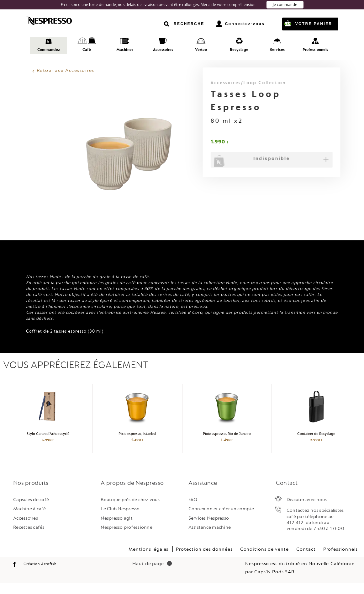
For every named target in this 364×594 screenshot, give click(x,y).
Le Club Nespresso (120, 520)
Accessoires (26, 529)
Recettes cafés (29, 538)
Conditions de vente (264, 560)
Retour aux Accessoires (66, 70)
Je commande (285, 5)
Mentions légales (148, 560)
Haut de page (152, 574)
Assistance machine (210, 538)
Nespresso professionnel (127, 538)
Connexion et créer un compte (221, 520)
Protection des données (204, 560)
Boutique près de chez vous (130, 510)
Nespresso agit (117, 529)
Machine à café (30, 520)
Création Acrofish (40, 575)
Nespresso (56, 21)
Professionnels (340, 560)
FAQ (193, 510)
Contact (306, 560)
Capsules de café (31, 510)
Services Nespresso (209, 529)
